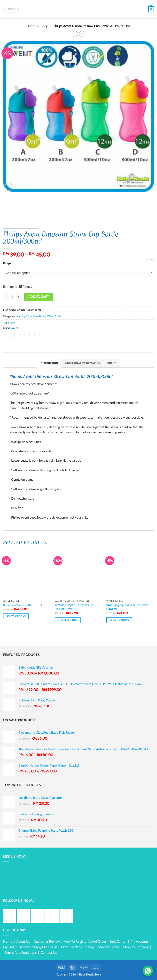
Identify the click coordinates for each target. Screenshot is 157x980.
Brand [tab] (112, 363)
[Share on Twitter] (16, 336)
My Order (10, 947)
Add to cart (39, 297)
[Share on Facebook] (11, 336)
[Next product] (75, 34)
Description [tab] (49, 363)
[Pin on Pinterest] (26, 336)
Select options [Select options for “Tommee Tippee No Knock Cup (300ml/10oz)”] (68, 620)
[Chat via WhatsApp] (148, 971)
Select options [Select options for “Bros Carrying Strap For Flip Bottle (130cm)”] (119, 620)
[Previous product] (82, 34)
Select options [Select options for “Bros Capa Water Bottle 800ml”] (16, 616)
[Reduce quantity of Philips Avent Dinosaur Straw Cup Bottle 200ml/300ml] (6, 297)
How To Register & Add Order (85, 941)
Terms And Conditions (21, 952)
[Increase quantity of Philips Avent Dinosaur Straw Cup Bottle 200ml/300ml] (19, 297)
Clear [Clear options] (151, 259)
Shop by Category (136, 947)
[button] (11, 9)
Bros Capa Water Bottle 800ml (22, 605)
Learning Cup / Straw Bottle (31, 316)
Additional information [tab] (83, 363)
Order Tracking (72, 947)
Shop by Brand (108, 947)
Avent (15, 328)
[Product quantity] (12, 297)
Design (7, 263)
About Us (23, 941)
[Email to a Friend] (20, 336)
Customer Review (47, 941)
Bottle (11, 323)
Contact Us (49, 952)
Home (31, 26)
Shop (44, 26)
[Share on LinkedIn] (30, 336)
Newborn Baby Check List (39, 947)
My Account (139, 941)
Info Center (118, 941)
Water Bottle (54, 316)
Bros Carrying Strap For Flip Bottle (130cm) (127, 607)
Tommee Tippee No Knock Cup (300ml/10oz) (74, 607)
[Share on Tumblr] (36, 336)
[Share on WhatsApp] (6, 336)
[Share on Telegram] (40, 336)
